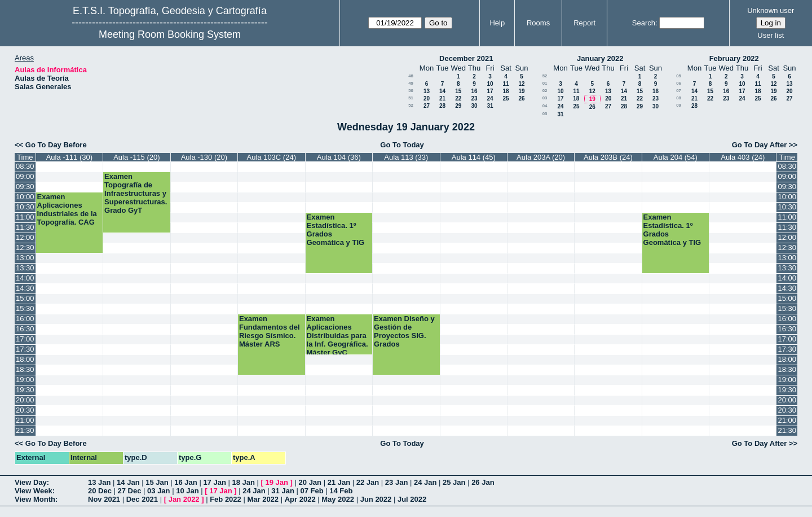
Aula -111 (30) (69, 157)
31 (490, 106)
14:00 (25, 278)
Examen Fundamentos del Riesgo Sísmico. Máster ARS (270, 331)
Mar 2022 (263, 499)
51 (411, 98)
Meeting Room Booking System (170, 34)
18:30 (25, 369)
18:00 (25, 359)
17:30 (25, 349)
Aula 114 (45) (474, 157)
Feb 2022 (226, 499)
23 (474, 98)
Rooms (538, 23)
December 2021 (466, 58)
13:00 (25, 258)
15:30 (25, 308)
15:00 (25, 298)
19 (521, 91)
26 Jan (483, 482)
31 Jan (283, 491)
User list (771, 35)
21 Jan (339, 482)
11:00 (25, 217)
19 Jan (277, 482)
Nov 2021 (104, 499)
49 (411, 83)
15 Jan (157, 482)
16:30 (25, 329)
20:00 (25, 400)
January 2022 (600, 58)
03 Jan (158, 491)
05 (545, 114)
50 (411, 91)
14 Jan (128, 482)
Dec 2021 (142, 499)
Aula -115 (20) (136, 157)
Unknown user (771, 10)
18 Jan (243, 482)
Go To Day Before (56, 145)
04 (545, 106)
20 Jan (310, 482)
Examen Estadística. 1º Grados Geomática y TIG (336, 230)
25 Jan (454, 482)
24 (490, 98)
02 (545, 91)
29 (458, 106)
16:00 (25, 319)
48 (411, 76)
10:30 (25, 207)
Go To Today (402, 145)
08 (679, 98)
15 (458, 91)
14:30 (25, 288)
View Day (31, 482)
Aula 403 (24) (743, 157)
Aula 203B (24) (608, 157)
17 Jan (214, 482)
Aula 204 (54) (676, 157)
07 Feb (312, 491)
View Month (35, 499)
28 (442, 106)
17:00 (25, 339)
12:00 (25, 237)
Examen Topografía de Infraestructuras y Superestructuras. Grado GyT (136, 193)
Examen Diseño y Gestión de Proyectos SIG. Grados (404, 331)
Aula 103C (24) (272, 157)
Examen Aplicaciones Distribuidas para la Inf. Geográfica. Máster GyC (337, 336)
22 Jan (368, 482)
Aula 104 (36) (339, 157)
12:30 (25, 247)
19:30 (25, 390)
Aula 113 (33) (406, 157)
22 (458, 98)
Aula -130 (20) (204, 157)
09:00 (25, 176)
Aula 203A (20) (541, 157)
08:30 (25, 166)
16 (474, 91)
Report (584, 23)
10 (490, 84)
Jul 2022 (412, 499)
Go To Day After (760, 145)
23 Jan (396, 482)
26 (521, 98)
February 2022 (734, 58)
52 (411, 105)
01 (545, 83)
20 (427, 98)
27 (427, 106)
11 (506, 84)
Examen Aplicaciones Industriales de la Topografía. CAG (67, 209)
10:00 (25, 197)
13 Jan (99, 482)
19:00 (25, 380)
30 (474, 106)
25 (506, 98)
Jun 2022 (376, 499)
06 (679, 83)
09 (679, 105)
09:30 (25, 187)
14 (442, 91)
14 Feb (341, 491)
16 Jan (186, 482)
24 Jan (425, 482)
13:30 (25, 268)
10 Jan (187, 491)
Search (644, 23)
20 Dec (100, 491)
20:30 (25, 410)
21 (442, 98)
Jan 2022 (184, 499)
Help (497, 23)
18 (506, 91)
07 (679, 91)
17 (490, 91)
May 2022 (338, 499)
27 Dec (130, 491)
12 (521, 84)
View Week (34, 491)
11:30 (25, 227)
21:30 (25, 430)
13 (427, 91)
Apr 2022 (300, 499)
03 (545, 98)
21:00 (25, 420)
